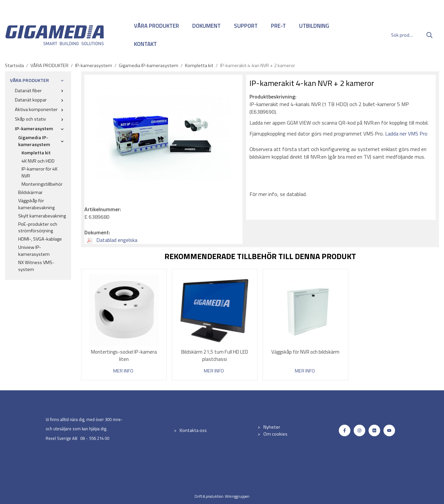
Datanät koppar (41, 100)
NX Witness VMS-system (36, 266)
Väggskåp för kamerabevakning (36, 204)
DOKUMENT (206, 26)
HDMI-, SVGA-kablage (40, 239)
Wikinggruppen (237, 496)
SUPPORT (246, 26)
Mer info (123, 371)
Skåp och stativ (41, 119)
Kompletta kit (36, 153)
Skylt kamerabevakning (42, 216)
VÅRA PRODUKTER (156, 26)
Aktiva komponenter (41, 109)
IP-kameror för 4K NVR (40, 172)
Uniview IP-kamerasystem (34, 251)
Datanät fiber (41, 91)
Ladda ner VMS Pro (406, 134)
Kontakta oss (193, 430)
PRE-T (278, 26)
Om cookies (275, 434)
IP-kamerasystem (41, 129)
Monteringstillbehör (42, 184)
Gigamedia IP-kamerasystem (42, 141)
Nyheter (272, 427)
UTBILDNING (314, 26)
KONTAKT (145, 44)
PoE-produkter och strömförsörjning (38, 228)
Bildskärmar (30, 192)
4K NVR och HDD (38, 161)
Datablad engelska (112, 240)
